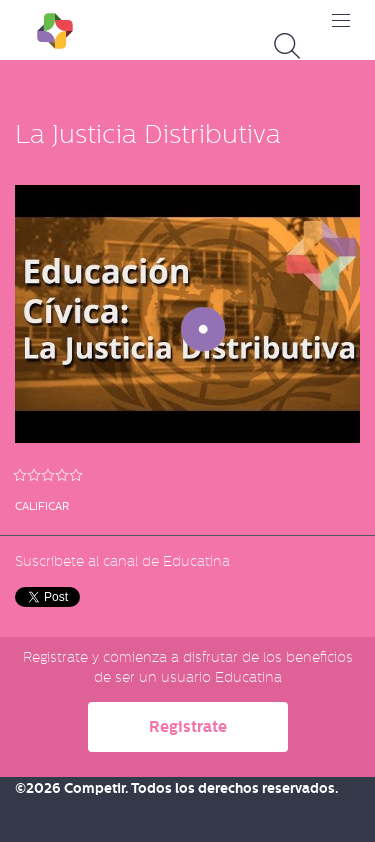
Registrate (188, 726)
